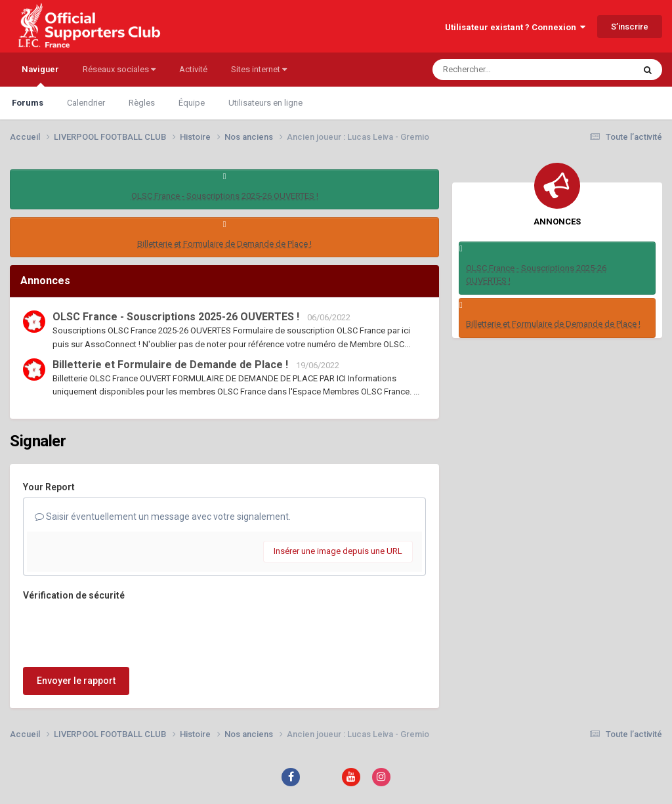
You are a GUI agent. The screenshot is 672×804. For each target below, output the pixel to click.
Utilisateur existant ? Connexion (515, 27)
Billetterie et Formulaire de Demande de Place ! (224, 244)
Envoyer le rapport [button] (76, 681)
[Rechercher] (497, 70)
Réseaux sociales (119, 69)
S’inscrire (630, 27)
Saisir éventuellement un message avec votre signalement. (163, 517)
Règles (142, 103)
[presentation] (123, 631)
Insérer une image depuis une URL (338, 551)
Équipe (192, 103)
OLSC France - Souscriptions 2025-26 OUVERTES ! (225, 196)
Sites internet (259, 69)
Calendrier (86, 103)
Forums (28, 103)
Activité (193, 69)
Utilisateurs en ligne (265, 103)
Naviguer (40, 75)
